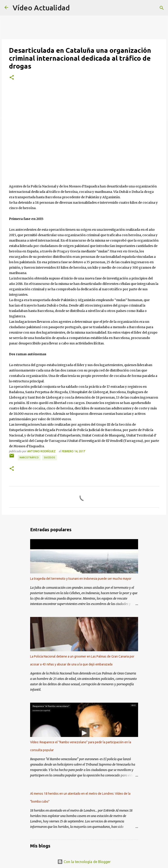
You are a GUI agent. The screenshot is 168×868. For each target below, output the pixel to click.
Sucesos (49, 457)
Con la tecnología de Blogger (84, 862)
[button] (12, 78)
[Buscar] (162, 8)
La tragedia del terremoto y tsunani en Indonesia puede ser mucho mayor (81, 579)
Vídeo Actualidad (41, 8)
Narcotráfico (29, 457)
